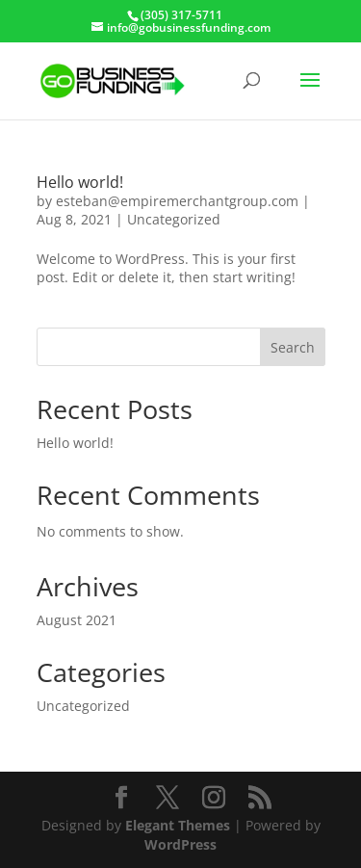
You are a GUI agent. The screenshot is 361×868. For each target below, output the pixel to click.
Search (293, 347)
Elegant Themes (178, 825)
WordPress (180, 844)
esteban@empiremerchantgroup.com (177, 201)
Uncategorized (174, 219)
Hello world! (80, 182)
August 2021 (77, 620)
